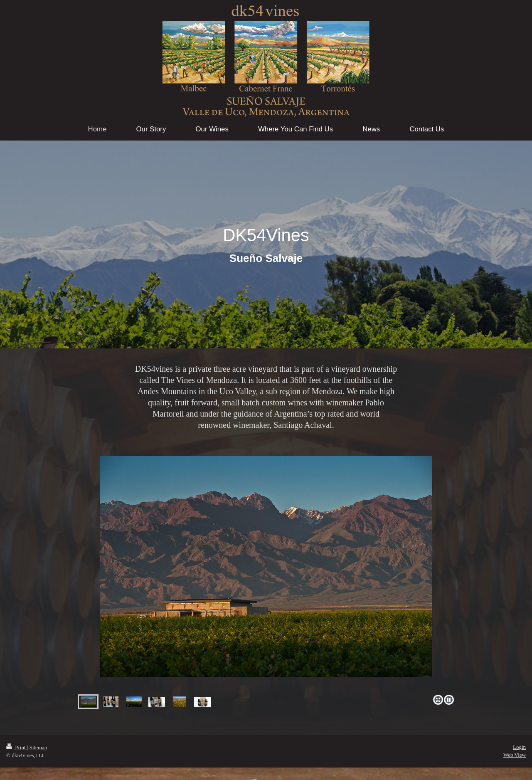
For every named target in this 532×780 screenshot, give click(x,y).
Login (519, 747)
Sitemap (38, 747)
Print (17, 747)
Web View (515, 755)
